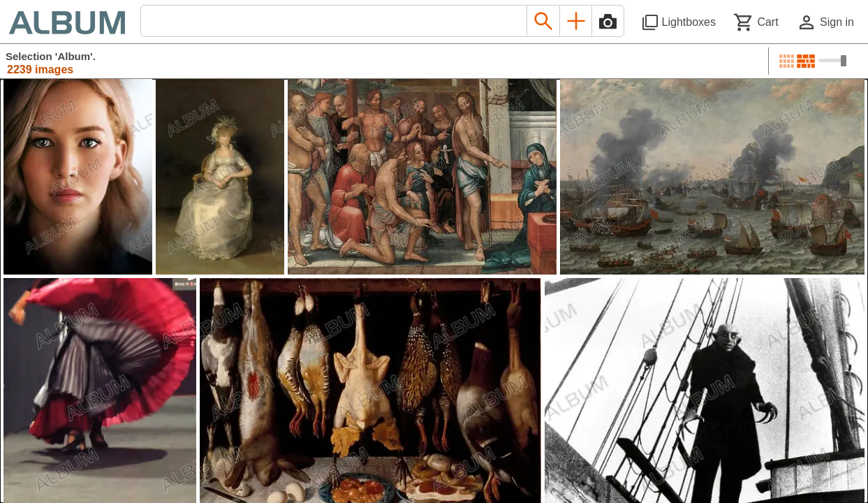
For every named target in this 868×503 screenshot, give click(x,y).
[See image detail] (78, 177)
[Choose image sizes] (832, 61)
